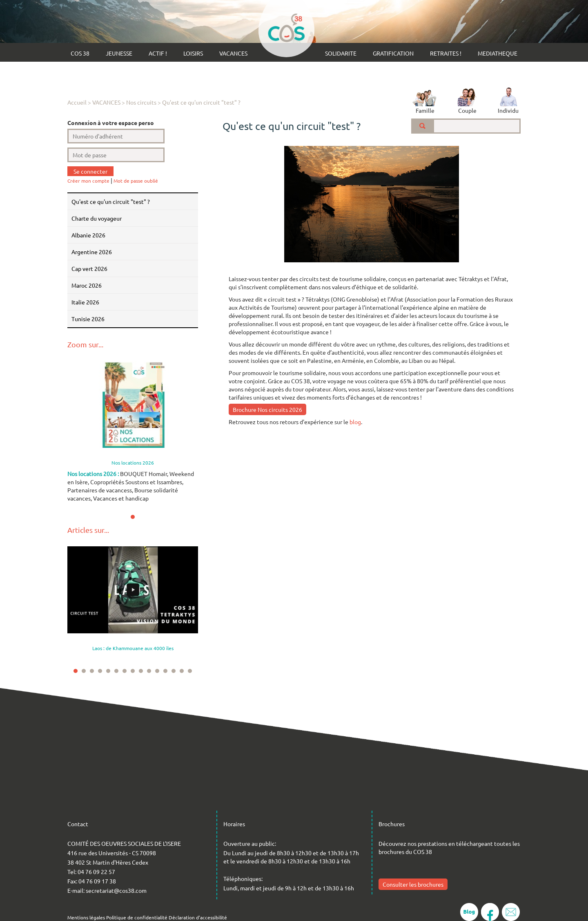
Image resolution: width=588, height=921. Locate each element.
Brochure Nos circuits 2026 (267, 409)
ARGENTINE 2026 (92, 252)
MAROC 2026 (87, 285)
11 (157, 671)
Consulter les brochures (413, 884)
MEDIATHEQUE (498, 53)
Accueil (77, 102)
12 (165, 671)
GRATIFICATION (393, 53)
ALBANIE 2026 (88, 235)
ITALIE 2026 (85, 302)
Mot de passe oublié (136, 181)
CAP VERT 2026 (89, 268)
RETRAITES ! (446, 53)
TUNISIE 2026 (88, 319)
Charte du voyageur (97, 218)
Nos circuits (141, 102)
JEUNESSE (119, 53)
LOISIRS (193, 53)
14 (182, 671)
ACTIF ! (158, 53)
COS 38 (80, 53)
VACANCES (233, 53)
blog (355, 422)
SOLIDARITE (341, 53)
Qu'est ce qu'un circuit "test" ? (201, 102)
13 (174, 671)
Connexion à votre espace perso (111, 123)
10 (149, 671)
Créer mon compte (88, 181)
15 (190, 671)
